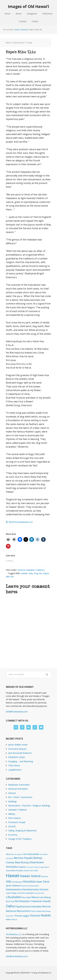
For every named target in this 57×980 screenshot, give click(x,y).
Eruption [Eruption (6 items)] (22, 867)
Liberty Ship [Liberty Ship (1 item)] (39, 893)
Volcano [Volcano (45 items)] (35, 915)
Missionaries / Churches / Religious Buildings (29, 806)
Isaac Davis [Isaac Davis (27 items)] (43, 882)
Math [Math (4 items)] (29, 897)
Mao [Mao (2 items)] (24, 897)
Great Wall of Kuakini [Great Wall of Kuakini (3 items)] (15, 871)
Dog (36, 573)
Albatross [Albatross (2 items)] (10, 854)
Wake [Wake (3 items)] (8, 919)
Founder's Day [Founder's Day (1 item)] (32, 867)
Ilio (41, 573)
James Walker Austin (18, 745)
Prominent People (17, 822)
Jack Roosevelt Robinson (20, 753)
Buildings (12, 801)
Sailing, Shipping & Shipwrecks (22, 830)
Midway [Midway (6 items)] (47, 897)
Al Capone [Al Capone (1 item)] (19, 854)
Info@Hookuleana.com (17, 712)
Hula (31, 573)
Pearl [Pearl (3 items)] (33, 911)
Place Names (15, 818)
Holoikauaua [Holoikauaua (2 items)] (17, 882)
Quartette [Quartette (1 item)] (10, 916)
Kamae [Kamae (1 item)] (25, 886)
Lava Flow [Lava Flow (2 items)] (21, 893)
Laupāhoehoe (15, 770)
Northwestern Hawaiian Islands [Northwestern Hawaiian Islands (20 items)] (33, 901)
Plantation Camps (17, 757)
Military (12, 814)
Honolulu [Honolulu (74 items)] (29, 881)
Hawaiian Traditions (35, 570)
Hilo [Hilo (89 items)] (9, 881)
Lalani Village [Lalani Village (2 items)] (11, 893)
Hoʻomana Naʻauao (17, 749)
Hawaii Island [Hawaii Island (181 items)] (30, 876)
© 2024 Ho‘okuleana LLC (19, 522)
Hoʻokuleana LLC (14, 934)
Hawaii (24, 573)
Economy (13, 835)
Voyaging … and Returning (21, 761)
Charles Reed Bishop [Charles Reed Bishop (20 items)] (17, 862)
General (21, 570)
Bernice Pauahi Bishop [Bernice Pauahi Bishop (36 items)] (28, 858)
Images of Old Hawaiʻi (28, 6)
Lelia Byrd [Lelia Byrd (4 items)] (30, 893)
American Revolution (18, 789)
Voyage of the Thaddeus (20, 839)
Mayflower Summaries (19, 785)
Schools (12, 826)
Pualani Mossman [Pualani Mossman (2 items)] (43, 911)
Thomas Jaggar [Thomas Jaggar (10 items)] (22, 916)
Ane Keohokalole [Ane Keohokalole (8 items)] (31, 854)
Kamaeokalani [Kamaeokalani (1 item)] (33, 886)
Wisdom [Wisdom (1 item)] (14, 920)
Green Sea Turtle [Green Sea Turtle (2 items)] (31, 870)
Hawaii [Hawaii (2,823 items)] (13, 875)
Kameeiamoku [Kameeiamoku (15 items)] (14, 889)
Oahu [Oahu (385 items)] (10, 906)
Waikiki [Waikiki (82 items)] (46, 915)
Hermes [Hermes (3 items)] (44, 876)
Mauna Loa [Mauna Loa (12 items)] (37, 897)
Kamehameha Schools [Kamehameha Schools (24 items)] (35, 889)
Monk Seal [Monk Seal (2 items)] (10, 901)
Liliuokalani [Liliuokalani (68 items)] (14, 897)
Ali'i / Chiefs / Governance (20, 797)
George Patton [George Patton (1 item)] (44, 867)
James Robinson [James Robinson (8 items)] (14, 885)
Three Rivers (14, 765)
